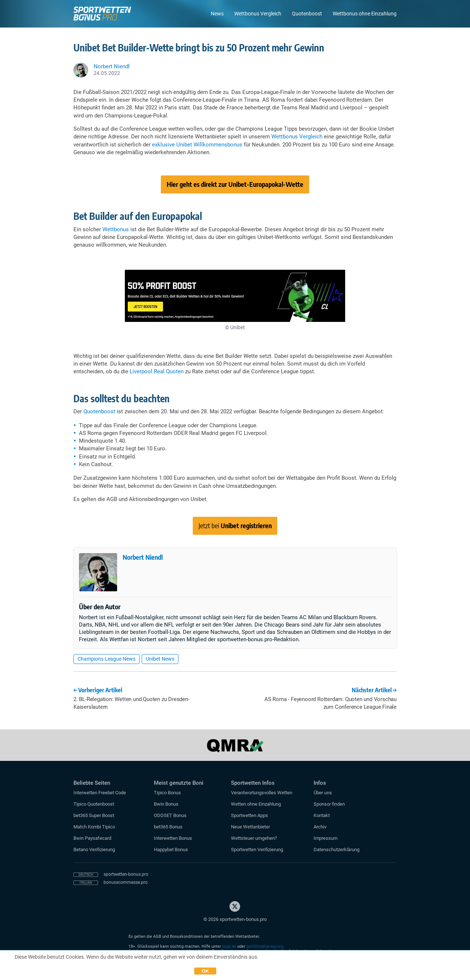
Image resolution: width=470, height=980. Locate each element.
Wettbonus (116, 229)
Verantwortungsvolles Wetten (262, 793)
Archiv (320, 827)
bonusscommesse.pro (126, 882)
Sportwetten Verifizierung (257, 850)
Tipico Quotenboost (94, 804)
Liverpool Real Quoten (157, 371)
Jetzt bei (235, 525)
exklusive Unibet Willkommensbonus (197, 145)
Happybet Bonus (171, 850)
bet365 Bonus (168, 827)
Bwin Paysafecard (92, 838)
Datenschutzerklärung (337, 850)
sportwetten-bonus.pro (126, 874)
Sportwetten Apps (250, 815)
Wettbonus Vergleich (258, 14)
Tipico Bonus (167, 793)
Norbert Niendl (143, 557)
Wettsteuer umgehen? (254, 838)
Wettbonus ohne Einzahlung (365, 14)
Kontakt (322, 815)
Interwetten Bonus (173, 838)
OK (205, 971)
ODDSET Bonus (170, 815)
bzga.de (229, 946)
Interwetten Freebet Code (100, 793)
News (217, 14)
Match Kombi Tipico (94, 827)
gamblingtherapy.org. (265, 946)
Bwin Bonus (166, 804)
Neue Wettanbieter (250, 827)
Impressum (326, 838)
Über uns (323, 793)
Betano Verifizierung (94, 850)
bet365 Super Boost (94, 815)
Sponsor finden (329, 804)
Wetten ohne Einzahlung (256, 804)
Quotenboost (307, 14)
